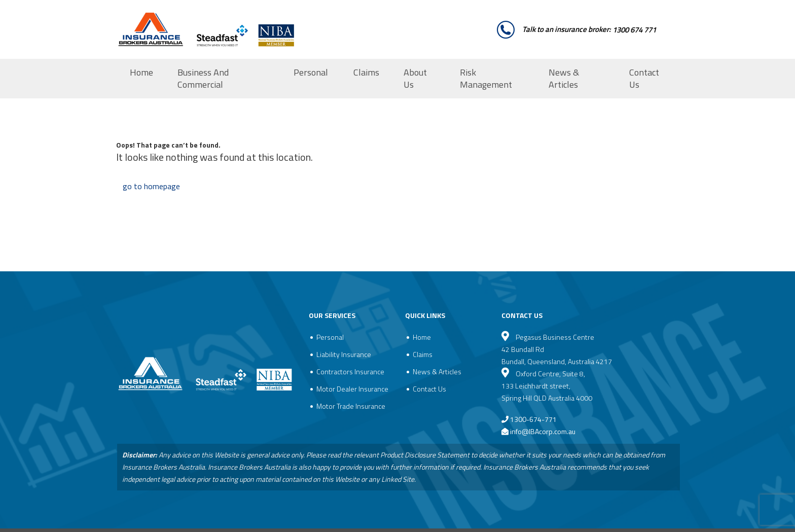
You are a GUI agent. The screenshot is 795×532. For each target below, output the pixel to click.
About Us (415, 78)
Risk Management (486, 78)
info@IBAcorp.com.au (543, 431)
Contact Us (644, 78)
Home (141, 72)
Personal (311, 72)
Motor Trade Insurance (351, 406)
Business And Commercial (203, 78)
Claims (366, 72)
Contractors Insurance (350, 371)
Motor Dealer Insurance (352, 389)
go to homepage (151, 186)
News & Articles (564, 78)
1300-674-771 (529, 419)
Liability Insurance (344, 354)
